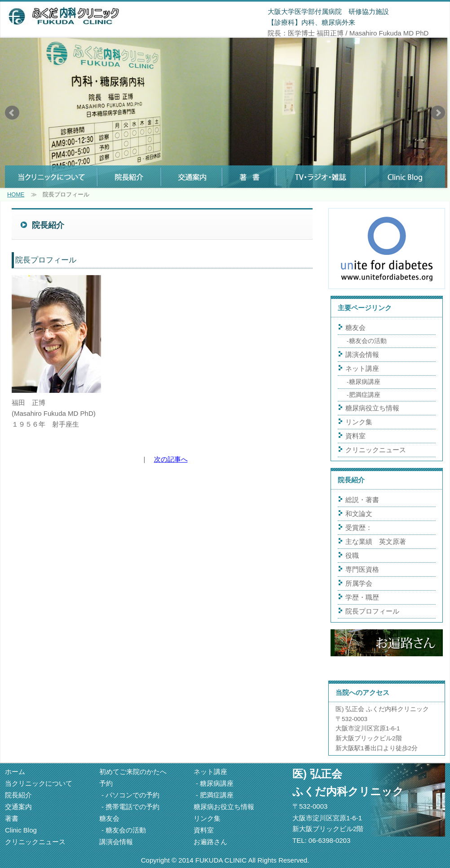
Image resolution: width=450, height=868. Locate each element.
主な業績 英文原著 (379, 541)
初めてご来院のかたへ (133, 772)
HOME (16, 194)
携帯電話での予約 (132, 807)
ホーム (15, 772)
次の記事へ (171, 459)
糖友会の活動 (368, 341)
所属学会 (359, 583)
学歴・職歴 (362, 597)
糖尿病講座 (365, 382)
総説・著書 (362, 500)
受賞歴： (359, 527)
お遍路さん (210, 842)
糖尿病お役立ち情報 (224, 807)
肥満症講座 (365, 395)
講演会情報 (362, 354)
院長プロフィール (372, 611)
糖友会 (355, 327)
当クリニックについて (39, 783)
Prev (12, 113)
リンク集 (359, 422)
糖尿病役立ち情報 (372, 408)
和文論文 (359, 514)
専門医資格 (362, 569)
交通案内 (18, 807)
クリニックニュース (376, 450)
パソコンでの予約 (132, 795)
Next (438, 113)
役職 (352, 555)
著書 (12, 818)
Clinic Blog (21, 830)
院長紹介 (18, 795)
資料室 (355, 436)
